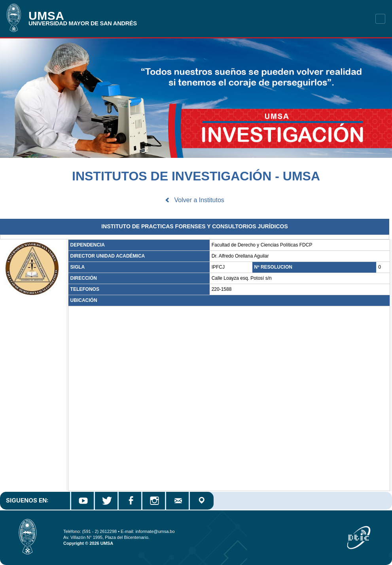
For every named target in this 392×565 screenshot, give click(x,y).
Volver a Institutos (199, 200)
